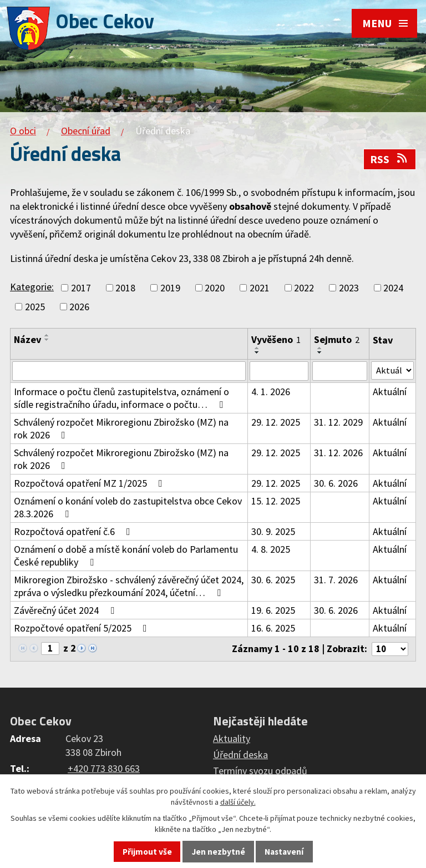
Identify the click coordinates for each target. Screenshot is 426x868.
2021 (260, 288)
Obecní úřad (86, 131)
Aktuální (389, 393)
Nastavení (284, 852)
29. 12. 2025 (276, 424)
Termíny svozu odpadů (260, 773)
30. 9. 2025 (273, 533)
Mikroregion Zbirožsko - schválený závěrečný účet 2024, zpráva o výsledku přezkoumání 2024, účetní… (129, 588)
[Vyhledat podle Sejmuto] (339, 372)
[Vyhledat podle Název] (129, 372)
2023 (349, 288)
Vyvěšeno (276, 339)
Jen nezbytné (219, 852)
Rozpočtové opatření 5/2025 (83, 630)
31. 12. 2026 (338, 454)
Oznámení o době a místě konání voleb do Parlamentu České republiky (126, 557)
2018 (125, 288)
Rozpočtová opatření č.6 (74, 533)
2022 (304, 288)
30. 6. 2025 (273, 581)
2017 (81, 288)
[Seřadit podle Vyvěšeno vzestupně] (257, 348)
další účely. (238, 802)
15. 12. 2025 (276, 503)
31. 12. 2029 (338, 424)
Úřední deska (240, 757)
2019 (170, 288)
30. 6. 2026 (335, 485)
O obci (23, 131)
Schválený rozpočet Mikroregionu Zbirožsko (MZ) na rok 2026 (121, 430)
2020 (215, 288)
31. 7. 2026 (335, 581)
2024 (393, 288)
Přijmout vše (147, 852)
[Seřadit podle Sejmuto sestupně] (319, 352)
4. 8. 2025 (271, 551)
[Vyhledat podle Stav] (392, 371)
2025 (35, 307)
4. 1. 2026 (271, 393)
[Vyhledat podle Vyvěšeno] (279, 372)
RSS (389, 159)
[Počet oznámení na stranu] (388, 651)
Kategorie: (32, 287)
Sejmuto (336, 339)
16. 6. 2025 (273, 630)
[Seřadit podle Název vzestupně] (47, 335)
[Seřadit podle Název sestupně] (47, 340)
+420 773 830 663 (104, 771)
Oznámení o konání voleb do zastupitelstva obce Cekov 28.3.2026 (128, 509)
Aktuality (232, 741)
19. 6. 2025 (273, 612)
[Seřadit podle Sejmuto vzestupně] (319, 348)
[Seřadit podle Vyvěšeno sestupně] (257, 352)
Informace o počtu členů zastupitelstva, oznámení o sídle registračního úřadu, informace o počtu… (121, 400)
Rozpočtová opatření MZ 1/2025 (90, 485)
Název (27, 339)
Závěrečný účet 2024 (66, 612)
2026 (79, 307)
